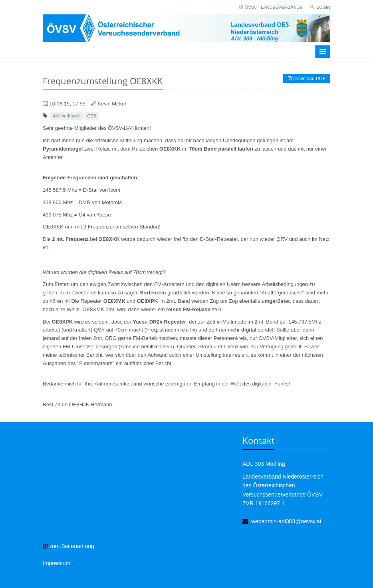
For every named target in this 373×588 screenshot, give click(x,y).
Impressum (57, 563)
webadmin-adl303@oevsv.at (286, 521)
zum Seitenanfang (68, 546)
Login (323, 7)
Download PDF (307, 79)
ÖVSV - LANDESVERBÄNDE (274, 7)
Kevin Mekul (112, 104)
